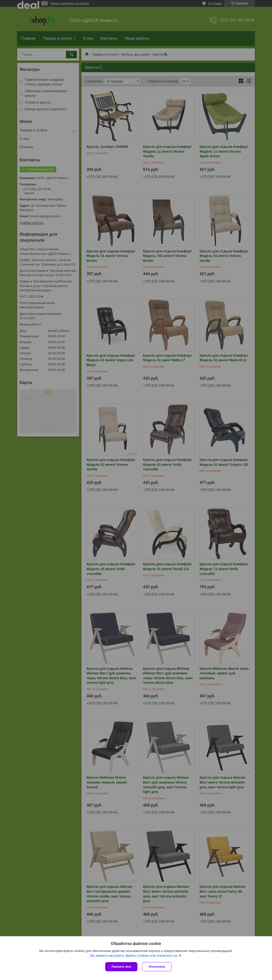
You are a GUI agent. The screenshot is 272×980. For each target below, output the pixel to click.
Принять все (121, 967)
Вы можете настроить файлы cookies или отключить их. (134, 956)
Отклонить (157, 967)
